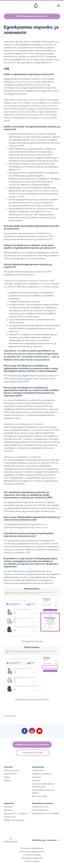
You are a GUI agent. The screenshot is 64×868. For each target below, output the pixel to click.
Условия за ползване (32, 855)
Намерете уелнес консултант (32, 745)
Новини (7, 777)
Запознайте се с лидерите (16, 813)
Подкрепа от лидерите (14, 820)
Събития (36, 780)
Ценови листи (38, 770)
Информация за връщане (32, 858)
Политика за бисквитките (32, 848)
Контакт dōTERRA (33, 753)
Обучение (8, 807)
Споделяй (10, 716)
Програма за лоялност (42, 774)
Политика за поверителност (32, 852)
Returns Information (40, 796)
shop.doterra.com (24, 82)
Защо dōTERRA (10, 774)
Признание (8, 810)
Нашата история (11, 770)
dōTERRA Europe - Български (44, 840)
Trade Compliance (32, 861)
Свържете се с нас (40, 807)
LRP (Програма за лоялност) (32, 16)
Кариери (7, 780)
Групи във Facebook (40, 810)
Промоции (36, 777)
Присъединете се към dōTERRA (46, 813)
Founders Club (10, 817)
